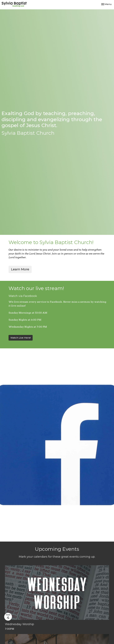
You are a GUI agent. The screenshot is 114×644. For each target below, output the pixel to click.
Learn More (20, 269)
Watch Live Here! (21, 338)
